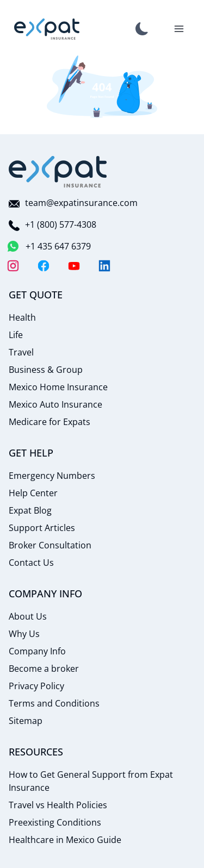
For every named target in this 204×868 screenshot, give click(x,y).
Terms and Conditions (54, 703)
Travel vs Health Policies (58, 805)
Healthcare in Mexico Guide (65, 840)
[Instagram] (13, 266)
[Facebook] (44, 266)
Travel (21, 352)
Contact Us (31, 563)
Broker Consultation (50, 545)
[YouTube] (74, 266)
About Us (28, 616)
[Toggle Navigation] (179, 29)
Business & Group (46, 370)
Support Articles (42, 528)
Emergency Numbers (52, 476)
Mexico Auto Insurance (55, 404)
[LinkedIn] (104, 266)
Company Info (37, 651)
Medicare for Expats (50, 422)
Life (16, 335)
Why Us (24, 634)
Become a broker (44, 669)
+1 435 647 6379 (50, 246)
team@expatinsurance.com (73, 203)
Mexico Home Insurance (58, 387)
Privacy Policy (36, 686)
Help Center (33, 493)
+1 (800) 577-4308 (52, 224)
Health (22, 317)
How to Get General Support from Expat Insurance (91, 781)
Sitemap (26, 721)
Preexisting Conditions (55, 822)
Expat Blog (30, 510)
